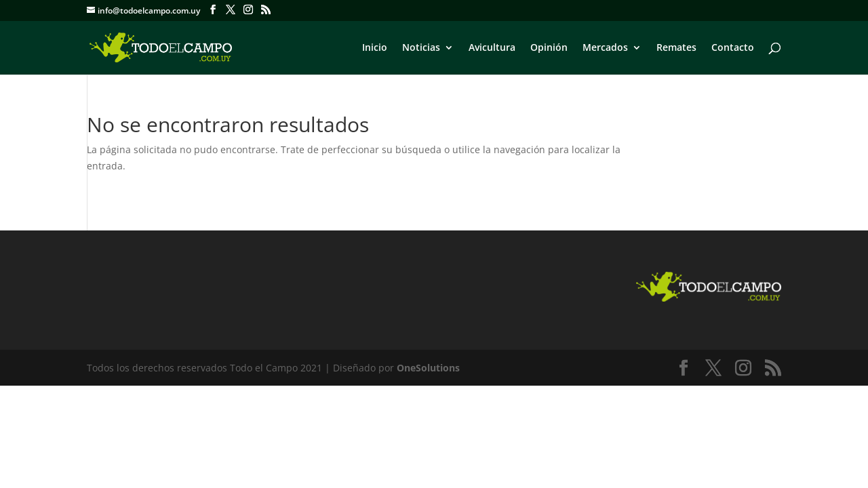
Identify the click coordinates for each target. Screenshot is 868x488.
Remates (676, 48)
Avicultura (492, 48)
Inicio (375, 48)
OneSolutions (428, 368)
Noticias (421, 48)
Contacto (733, 48)
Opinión (549, 48)
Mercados (605, 48)
